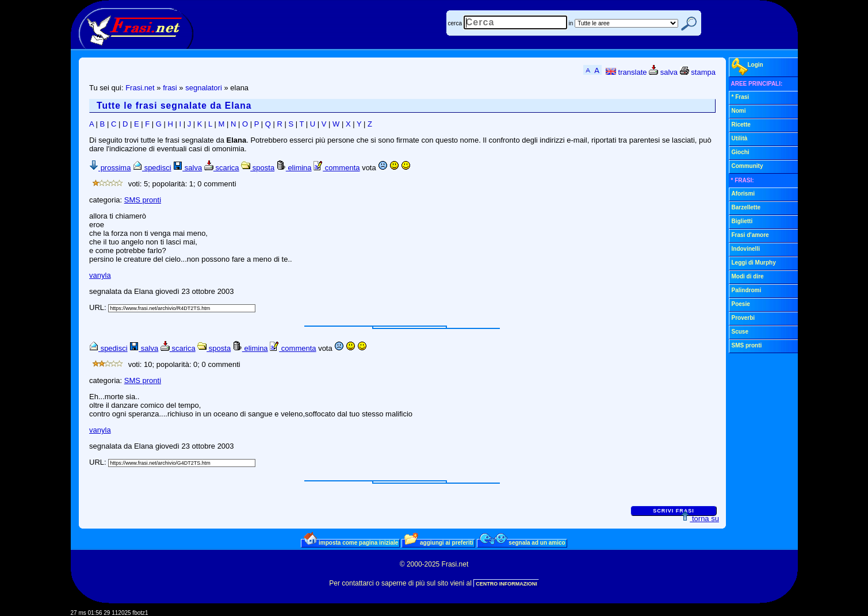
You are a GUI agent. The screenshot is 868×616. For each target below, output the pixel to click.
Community (747, 166)
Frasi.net (140, 88)
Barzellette (746, 207)
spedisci (152, 168)
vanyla (100, 275)
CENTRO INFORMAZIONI (506, 584)
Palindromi (747, 290)
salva (663, 72)
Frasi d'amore (750, 235)
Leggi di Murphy (754, 263)
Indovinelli (746, 249)
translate (626, 72)
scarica (222, 168)
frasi (170, 88)
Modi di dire (748, 276)
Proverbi (743, 318)
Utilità (740, 138)
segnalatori (204, 88)
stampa (698, 72)
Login (747, 67)
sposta (258, 168)
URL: (99, 307)
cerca (455, 23)
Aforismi (743, 194)
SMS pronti (143, 200)
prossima (110, 168)
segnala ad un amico (523, 542)
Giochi (741, 152)
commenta (337, 168)
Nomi (739, 111)
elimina (294, 168)
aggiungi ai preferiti (439, 542)
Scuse (740, 332)
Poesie (741, 304)
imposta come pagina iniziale (351, 542)
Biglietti (742, 221)
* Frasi (741, 97)
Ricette (741, 125)
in (571, 23)
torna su (700, 519)
